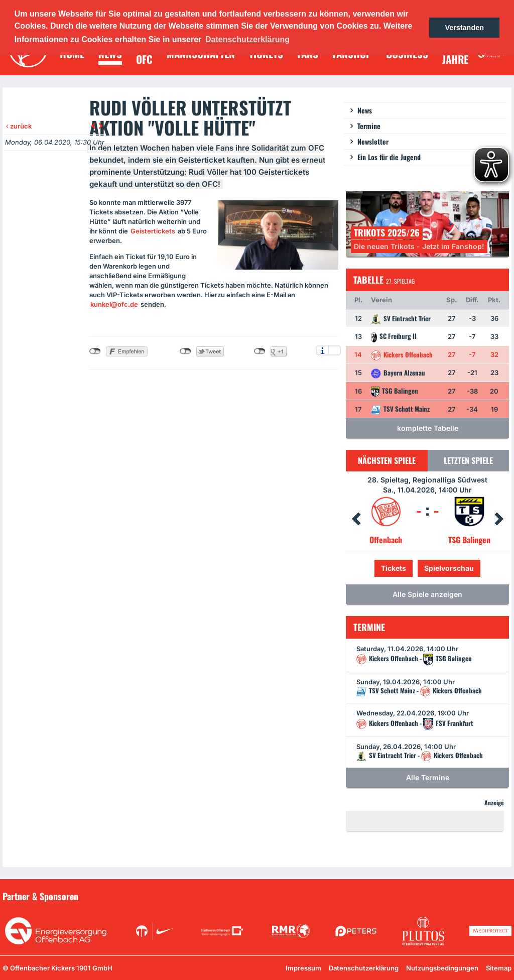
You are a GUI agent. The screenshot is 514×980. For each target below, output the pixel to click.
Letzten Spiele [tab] (468, 460)
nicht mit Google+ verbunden (260, 351)
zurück (19, 126)
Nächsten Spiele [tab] (387, 460)
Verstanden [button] (464, 28)
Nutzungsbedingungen (442, 968)
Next (499, 519)
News (365, 110)
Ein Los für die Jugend (389, 157)
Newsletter (373, 141)
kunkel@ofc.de (114, 304)
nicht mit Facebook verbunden (95, 351)
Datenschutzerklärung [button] (247, 39)
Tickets (394, 568)
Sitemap (499, 968)
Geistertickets (153, 231)
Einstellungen (335, 350)
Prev (356, 519)
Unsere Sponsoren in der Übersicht (454, 896)
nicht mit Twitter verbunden (185, 351)
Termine (369, 126)
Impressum (303, 968)
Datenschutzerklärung (364, 968)
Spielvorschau (449, 568)
